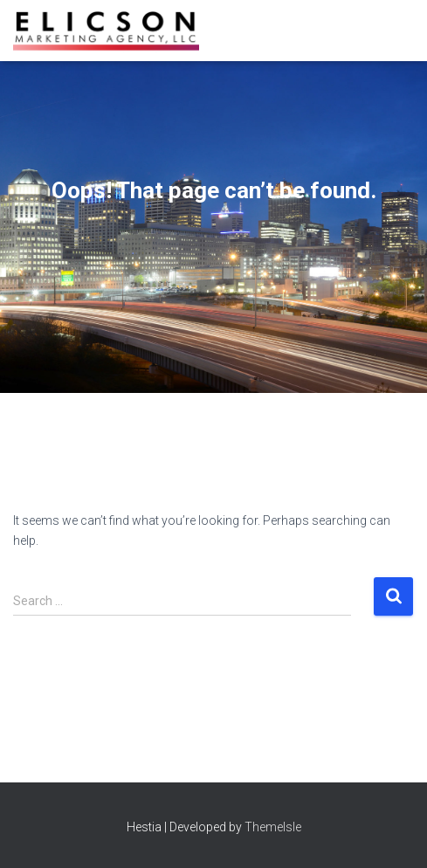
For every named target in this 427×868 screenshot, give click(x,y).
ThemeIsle (273, 827)
